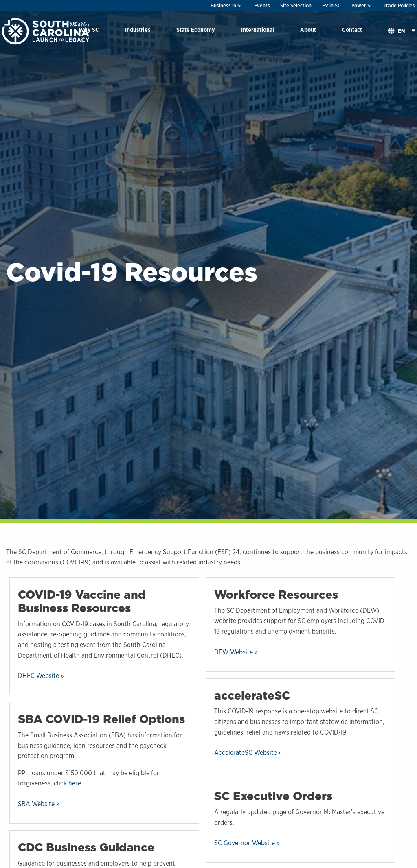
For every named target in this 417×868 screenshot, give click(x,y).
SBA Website (36, 804)
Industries (138, 30)
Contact (352, 30)
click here (67, 783)
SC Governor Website (245, 843)
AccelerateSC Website (246, 753)
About (308, 30)
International (258, 30)
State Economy (196, 30)
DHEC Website (38, 676)
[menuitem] (138, 31)
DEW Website (234, 652)
